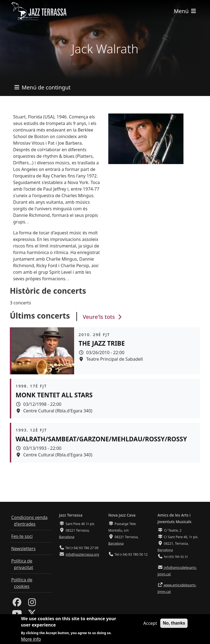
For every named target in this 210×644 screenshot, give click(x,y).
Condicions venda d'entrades (29, 521)
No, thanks (174, 623)
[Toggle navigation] (185, 11)
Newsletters (23, 549)
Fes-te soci (22, 536)
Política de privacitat (22, 564)
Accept (150, 623)
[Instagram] (32, 604)
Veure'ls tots (103, 317)
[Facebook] (17, 604)
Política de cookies (22, 583)
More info (31, 639)
